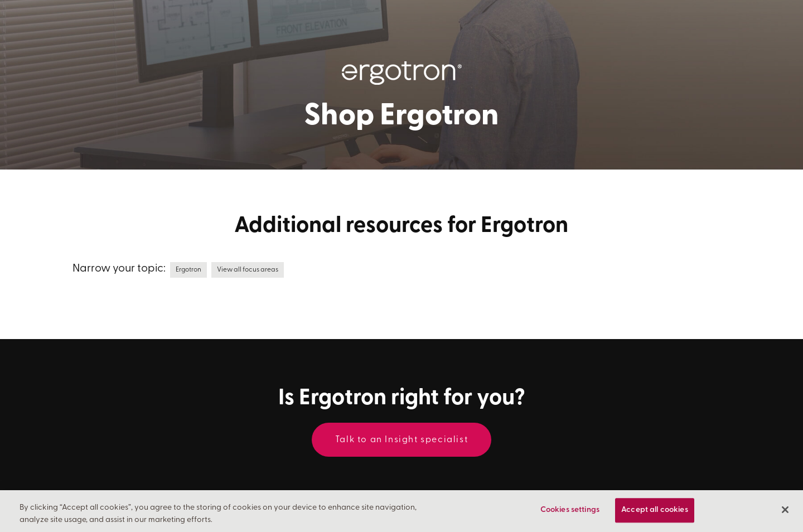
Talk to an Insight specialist (401, 440)
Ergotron (188, 270)
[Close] (785, 510)
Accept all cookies (655, 511)
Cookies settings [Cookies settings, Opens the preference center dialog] (570, 511)
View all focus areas (248, 270)
